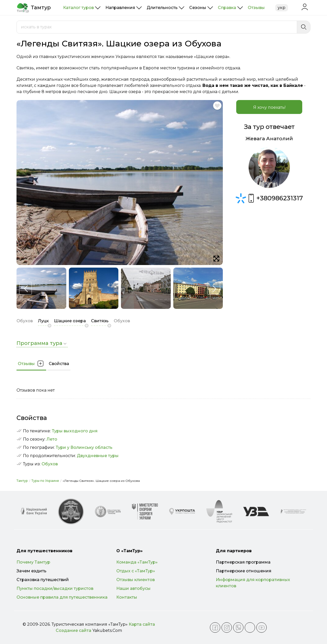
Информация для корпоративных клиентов (253, 583)
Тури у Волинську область (84, 447)
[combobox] (157, 27)
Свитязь (100, 321)
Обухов (50, 464)
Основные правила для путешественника (62, 597)
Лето (52, 439)
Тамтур (22, 481)
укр (282, 8)
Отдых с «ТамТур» (136, 571)
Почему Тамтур (33, 562)
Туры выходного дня (75, 431)
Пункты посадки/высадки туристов (55, 588)
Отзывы (256, 8)
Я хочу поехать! (269, 107)
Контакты (127, 597)
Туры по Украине (45, 481)
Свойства (59, 364)
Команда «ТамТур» (137, 562)
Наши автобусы (133, 588)
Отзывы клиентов (136, 580)
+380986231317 (274, 198)
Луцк (43, 321)
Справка (227, 8)
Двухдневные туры (98, 456)
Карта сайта (142, 624)
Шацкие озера (70, 321)
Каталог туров (79, 8)
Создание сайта (73, 630)
